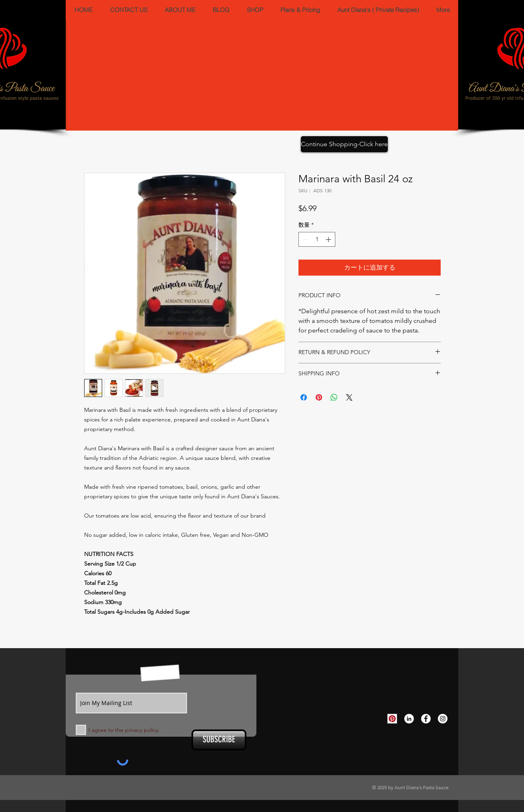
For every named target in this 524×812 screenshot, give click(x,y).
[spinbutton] (317, 239)
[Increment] (329, 239)
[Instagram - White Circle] (443, 719)
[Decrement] (305, 239)
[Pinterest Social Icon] (392, 719)
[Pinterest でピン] (319, 397)
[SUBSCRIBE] (219, 740)
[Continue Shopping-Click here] (344, 144)
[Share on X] (349, 397)
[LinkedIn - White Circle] (409, 719)
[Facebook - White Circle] (426, 719)
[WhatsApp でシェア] (334, 397)
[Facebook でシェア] (304, 397)
